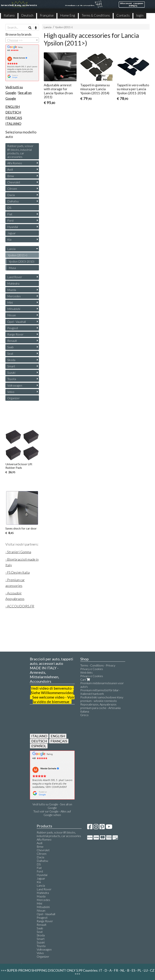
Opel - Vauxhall (16, 322)
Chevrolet (14, 182)
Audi (10, 169)
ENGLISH (58, 736)
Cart (86, 679)
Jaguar (11, 233)
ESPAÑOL (39, 746)
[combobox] (22, 40)
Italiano (9, 15)
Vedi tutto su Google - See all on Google (52, 806)
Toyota (12, 379)
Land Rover (15, 277)
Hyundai (13, 227)
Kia (9, 239)
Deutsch (27, 15)
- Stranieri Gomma (18, 552)
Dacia (11, 195)
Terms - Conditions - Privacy (98, 665)
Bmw (11, 176)
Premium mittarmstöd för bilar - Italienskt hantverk (100, 692)
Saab (10, 347)
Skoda (11, 360)
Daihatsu (13, 201)
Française (47, 15)
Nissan (12, 315)
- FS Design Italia (18, 572)
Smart (11, 366)
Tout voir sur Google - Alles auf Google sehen (52, 813)
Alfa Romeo (15, 163)
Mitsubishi (14, 309)
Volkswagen (15, 385)
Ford (10, 220)
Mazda (12, 290)
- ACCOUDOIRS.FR (20, 606)
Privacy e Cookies (92, 669)
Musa (12, 268)
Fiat (10, 214)
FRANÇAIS (59, 741)
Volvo (11, 392)
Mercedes (14, 296)
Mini (10, 302)
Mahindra (13, 283)
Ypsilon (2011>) (64, 27)
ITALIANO (39, 736)
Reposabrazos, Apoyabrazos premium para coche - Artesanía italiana (100, 708)
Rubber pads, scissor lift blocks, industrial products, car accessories (20, 151)
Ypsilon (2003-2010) (22, 261)
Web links (86, 672)
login (140, 15)
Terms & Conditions (96, 15)
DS (9, 208)
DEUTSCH (39, 741)
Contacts (123, 15)
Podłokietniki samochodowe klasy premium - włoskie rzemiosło (102, 699)
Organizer (14, 398)
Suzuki (11, 372)
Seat (10, 353)
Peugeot (13, 328)
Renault (12, 341)
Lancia (48, 27)
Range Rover (15, 334)
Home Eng (68, 15)
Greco (84, 715)
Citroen (12, 189)
